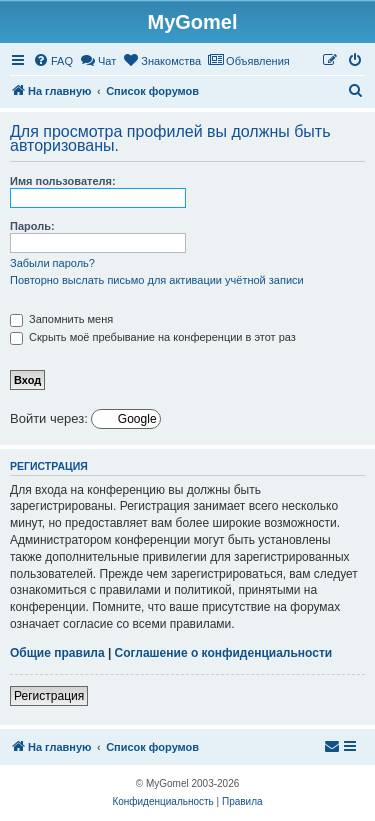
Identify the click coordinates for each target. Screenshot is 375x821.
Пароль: (32, 226)
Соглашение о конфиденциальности (224, 653)
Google (136, 419)
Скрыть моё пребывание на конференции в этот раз (153, 337)
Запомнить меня (61, 319)
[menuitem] (53, 61)
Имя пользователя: (63, 181)
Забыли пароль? (52, 263)
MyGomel (192, 22)
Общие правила (57, 653)
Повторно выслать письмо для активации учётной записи (157, 280)
